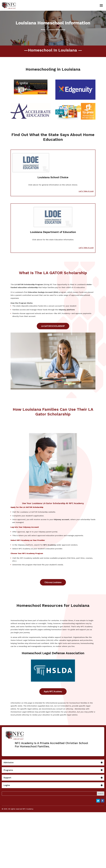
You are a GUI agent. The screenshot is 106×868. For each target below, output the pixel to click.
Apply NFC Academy (53, 691)
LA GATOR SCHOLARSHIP (53, 326)
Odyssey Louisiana (53, 582)
